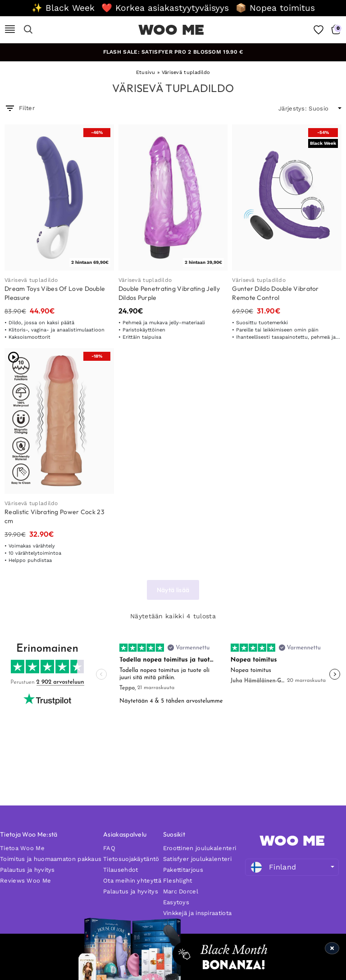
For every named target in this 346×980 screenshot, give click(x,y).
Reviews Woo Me (25, 881)
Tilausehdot (121, 870)
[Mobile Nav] (10, 30)
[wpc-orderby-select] (310, 109)
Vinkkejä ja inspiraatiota (198, 913)
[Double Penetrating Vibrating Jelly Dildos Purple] (173, 198)
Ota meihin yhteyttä (132, 881)
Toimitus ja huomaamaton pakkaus (51, 859)
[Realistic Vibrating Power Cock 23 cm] (59, 421)
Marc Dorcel (181, 891)
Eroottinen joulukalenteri (200, 848)
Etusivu (146, 72)
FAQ (109, 848)
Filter (20, 108)
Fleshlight (178, 881)
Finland (273, 867)
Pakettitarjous (183, 870)
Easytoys (176, 902)
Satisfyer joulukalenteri (197, 859)
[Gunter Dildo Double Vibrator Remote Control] (287, 198)
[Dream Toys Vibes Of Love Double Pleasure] (59, 198)
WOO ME (171, 30)
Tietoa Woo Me (22, 848)
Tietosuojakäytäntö (131, 859)
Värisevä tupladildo (31, 280)
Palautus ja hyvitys (27, 870)
